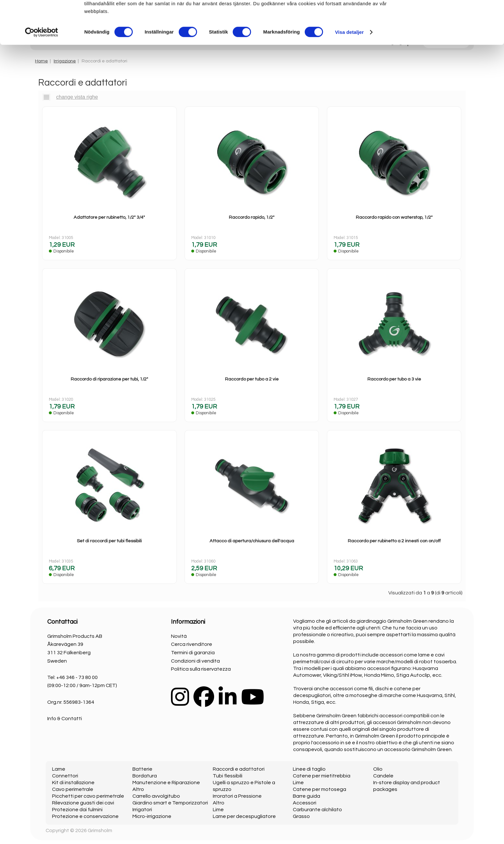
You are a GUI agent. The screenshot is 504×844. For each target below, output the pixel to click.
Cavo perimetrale (73, 789)
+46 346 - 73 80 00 (77, 677)
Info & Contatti (65, 719)
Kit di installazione (73, 783)
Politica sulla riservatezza (201, 669)
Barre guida (306, 796)
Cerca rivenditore (192, 644)
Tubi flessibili (228, 776)
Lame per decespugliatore (244, 816)
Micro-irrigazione (152, 816)
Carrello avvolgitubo (156, 796)
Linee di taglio (309, 769)
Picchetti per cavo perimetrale (88, 796)
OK (450, 16)
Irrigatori (142, 810)
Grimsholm (100, 830)
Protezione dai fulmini (77, 810)
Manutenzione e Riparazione (166, 783)
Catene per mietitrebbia (322, 776)
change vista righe (77, 97)
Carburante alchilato (317, 810)
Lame (59, 769)
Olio (378, 769)
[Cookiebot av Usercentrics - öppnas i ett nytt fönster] (42, 75)
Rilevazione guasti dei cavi (83, 803)
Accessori (305, 803)
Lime (218, 810)
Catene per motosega (319, 789)
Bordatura (145, 776)
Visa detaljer (349, 75)
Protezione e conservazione (85, 816)
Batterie (142, 769)
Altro (138, 789)
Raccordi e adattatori (239, 769)
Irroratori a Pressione (237, 796)
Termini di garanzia (193, 653)
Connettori (65, 776)
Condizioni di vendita (195, 661)
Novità (179, 636)
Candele (383, 776)
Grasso (301, 816)
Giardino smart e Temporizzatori (170, 803)
